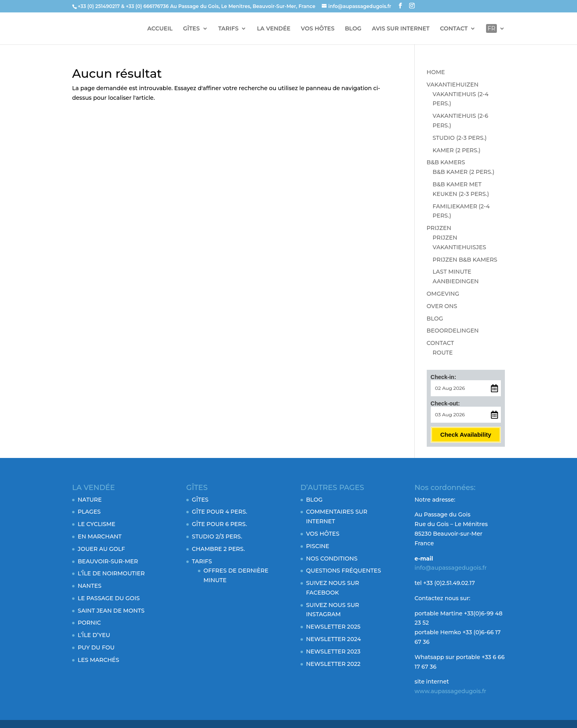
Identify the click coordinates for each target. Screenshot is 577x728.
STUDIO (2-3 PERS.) (460, 138)
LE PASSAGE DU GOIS (109, 598)
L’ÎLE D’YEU (94, 635)
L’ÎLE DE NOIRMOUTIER (111, 573)
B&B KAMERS (446, 162)
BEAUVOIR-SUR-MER (108, 561)
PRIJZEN (439, 228)
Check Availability (466, 435)
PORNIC (89, 623)
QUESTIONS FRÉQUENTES (344, 571)
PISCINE (318, 546)
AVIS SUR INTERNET (401, 29)
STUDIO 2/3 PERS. (217, 536)
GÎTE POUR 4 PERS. (220, 512)
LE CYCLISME (97, 524)
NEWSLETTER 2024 (334, 639)
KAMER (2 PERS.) (457, 150)
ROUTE (443, 353)
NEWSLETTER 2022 (333, 664)
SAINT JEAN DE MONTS (111, 611)
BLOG (353, 29)
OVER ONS (442, 306)
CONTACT (454, 29)
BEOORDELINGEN (453, 331)
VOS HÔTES (318, 29)
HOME (436, 72)
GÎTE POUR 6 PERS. (219, 524)
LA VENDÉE (274, 29)
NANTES (90, 586)
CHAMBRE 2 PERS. (218, 549)
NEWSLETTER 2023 (333, 651)
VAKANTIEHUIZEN (453, 85)
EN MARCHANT (100, 536)
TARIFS (228, 29)
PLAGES (89, 512)
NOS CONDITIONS (332, 559)
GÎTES (192, 29)
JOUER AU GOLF (101, 549)
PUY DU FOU (96, 647)
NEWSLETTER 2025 (333, 627)
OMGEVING (443, 294)
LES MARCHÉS (98, 660)
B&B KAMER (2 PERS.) (464, 172)
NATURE (90, 500)
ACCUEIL (160, 29)
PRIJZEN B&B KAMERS (465, 260)
